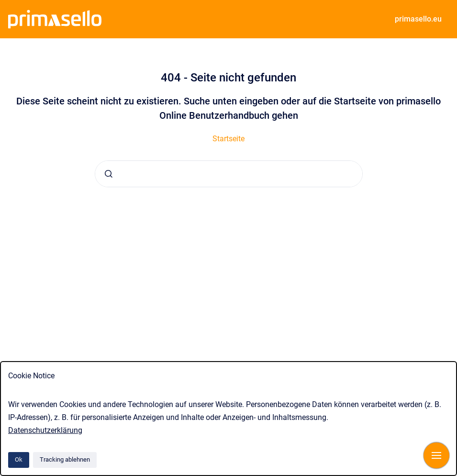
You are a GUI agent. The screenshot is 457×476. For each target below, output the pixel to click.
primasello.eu (418, 19)
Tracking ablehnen (65, 459)
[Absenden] (109, 174)
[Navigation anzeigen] (436, 455)
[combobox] (229, 174)
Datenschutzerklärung (45, 430)
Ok (19, 459)
